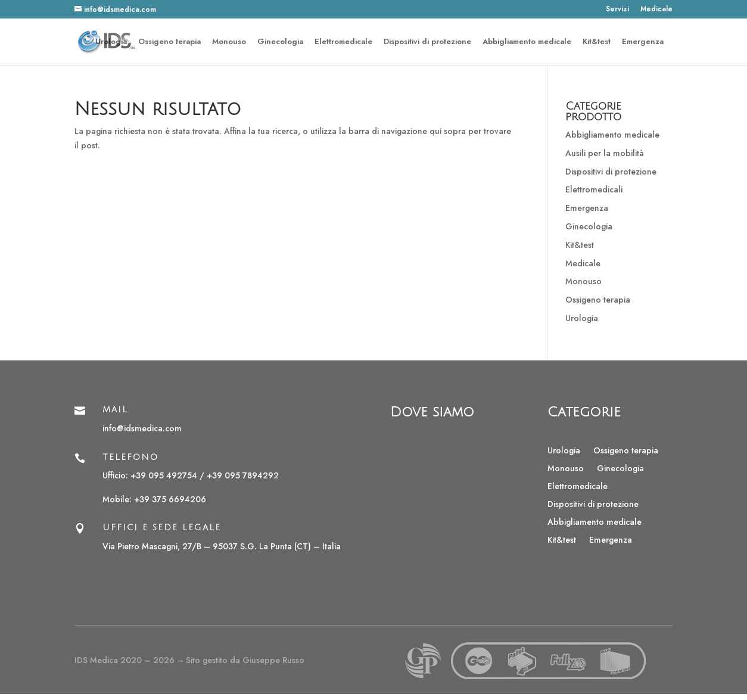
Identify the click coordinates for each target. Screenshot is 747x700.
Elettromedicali (594, 189)
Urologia (111, 42)
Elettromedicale (343, 42)
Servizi (617, 10)
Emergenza (643, 42)
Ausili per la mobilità (605, 153)
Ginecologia (280, 42)
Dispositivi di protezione (427, 42)
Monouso (229, 42)
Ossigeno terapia (169, 42)
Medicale (656, 10)
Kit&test (597, 42)
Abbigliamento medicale (527, 42)
